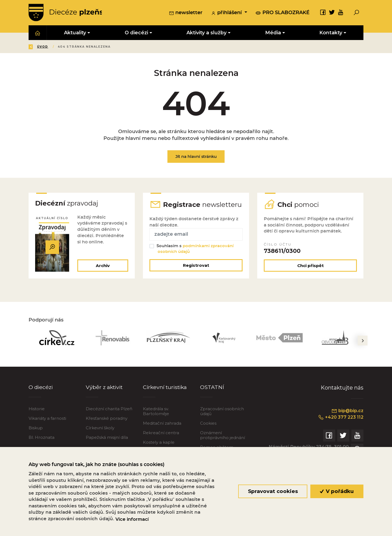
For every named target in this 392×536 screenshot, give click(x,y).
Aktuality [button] (75, 33)
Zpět (38, 47)
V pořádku (337, 491)
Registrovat (196, 275)
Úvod (61, 47)
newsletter (186, 13)
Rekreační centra (161, 442)
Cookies (208, 433)
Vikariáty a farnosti (47, 428)
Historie (37, 418)
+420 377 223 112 (339, 427)
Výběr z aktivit (105, 397)
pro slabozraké (283, 13)
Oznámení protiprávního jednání (223, 445)
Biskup (36, 437)
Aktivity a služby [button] (206, 33)
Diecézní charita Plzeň (109, 418)
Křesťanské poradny (107, 428)
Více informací (132, 519)
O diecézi (41, 397)
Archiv (102, 275)
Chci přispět (310, 275)
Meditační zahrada (162, 433)
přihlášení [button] (227, 13)
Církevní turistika (166, 397)
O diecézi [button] (136, 33)
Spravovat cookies (273, 491)
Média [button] (273, 33)
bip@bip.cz (347, 420)
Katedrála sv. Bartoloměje (156, 421)
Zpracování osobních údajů (222, 421)
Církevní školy (100, 437)
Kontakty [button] (331, 33)
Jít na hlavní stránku (196, 157)
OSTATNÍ (212, 397)
